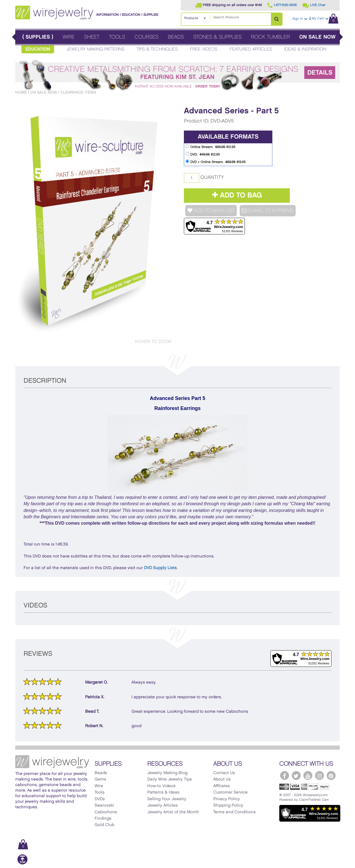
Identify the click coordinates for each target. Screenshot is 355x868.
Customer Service (230, 792)
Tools (117, 37)
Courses (146, 37)
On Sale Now (317, 37)
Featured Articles (251, 49)
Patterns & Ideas (163, 792)
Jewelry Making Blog (167, 773)
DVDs (100, 799)
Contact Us (224, 773)
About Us (222, 779)
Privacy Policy (227, 799)
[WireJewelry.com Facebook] (285, 776)
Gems (100, 779)
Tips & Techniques (157, 49)
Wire (69, 37)
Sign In (300, 19)
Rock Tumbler (270, 37)
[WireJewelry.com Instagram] (319, 776)
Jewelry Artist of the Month (173, 812)
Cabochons (106, 812)
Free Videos (204, 49)
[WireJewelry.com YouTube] (308, 776)
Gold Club (104, 825)
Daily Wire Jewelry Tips (170, 779)
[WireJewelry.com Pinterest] (331, 776)
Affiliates (222, 786)
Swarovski (104, 806)
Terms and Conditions (234, 812)
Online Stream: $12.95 (211, 147)
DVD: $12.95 (203, 154)
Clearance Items (78, 92)
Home (21, 92)
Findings (103, 819)
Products (191, 18)
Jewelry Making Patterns (95, 49)
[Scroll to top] (22, 863)
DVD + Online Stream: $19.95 (216, 162)
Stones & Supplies (217, 37)
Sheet (92, 37)
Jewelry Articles (163, 806)
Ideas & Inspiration (305, 49)
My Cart (325, 18)
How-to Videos (161, 786)
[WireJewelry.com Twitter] (296, 776)
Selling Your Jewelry (167, 799)
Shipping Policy (228, 806)
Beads (176, 37)
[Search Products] (277, 19)
